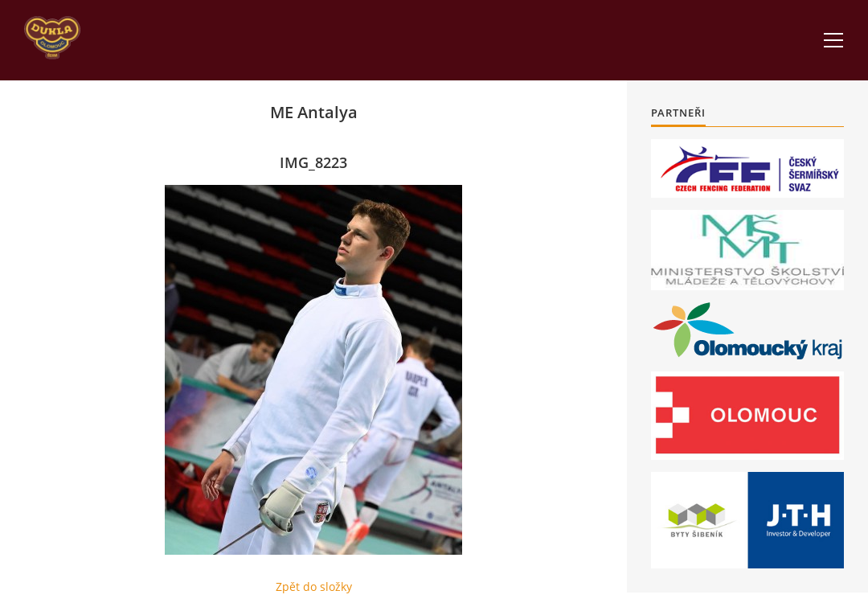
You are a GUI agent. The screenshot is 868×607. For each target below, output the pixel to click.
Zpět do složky (314, 586)
